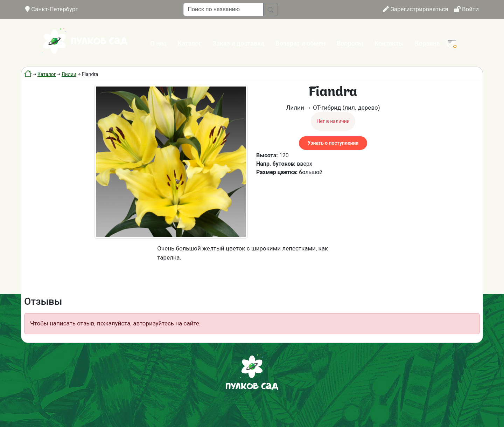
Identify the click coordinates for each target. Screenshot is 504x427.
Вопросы (350, 43)
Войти (466, 9)
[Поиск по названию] (223, 9)
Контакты (389, 43)
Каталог (190, 43)
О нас (158, 43)
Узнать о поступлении (333, 143)
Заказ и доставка (238, 43)
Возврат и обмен (300, 43)
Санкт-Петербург (52, 9)
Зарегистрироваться (415, 9)
